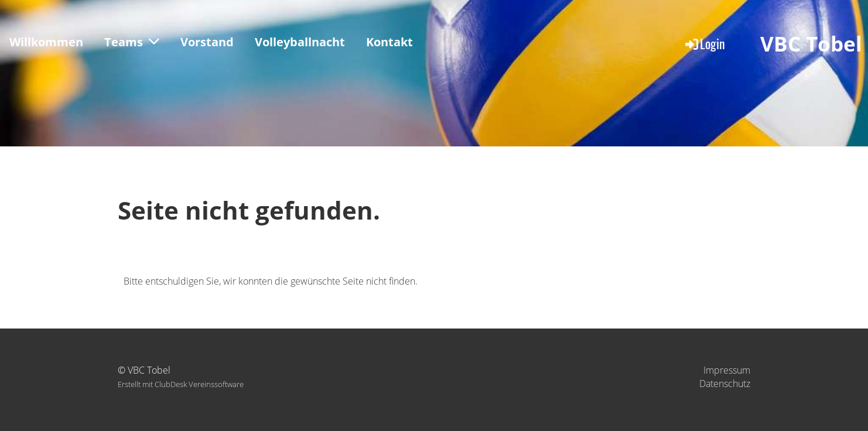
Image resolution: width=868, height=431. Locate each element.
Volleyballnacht (300, 42)
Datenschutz (725, 384)
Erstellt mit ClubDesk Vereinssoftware (181, 384)
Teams (132, 42)
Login (704, 43)
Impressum (727, 370)
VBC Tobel (811, 44)
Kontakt (389, 42)
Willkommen (46, 42)
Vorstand (207, 42)
